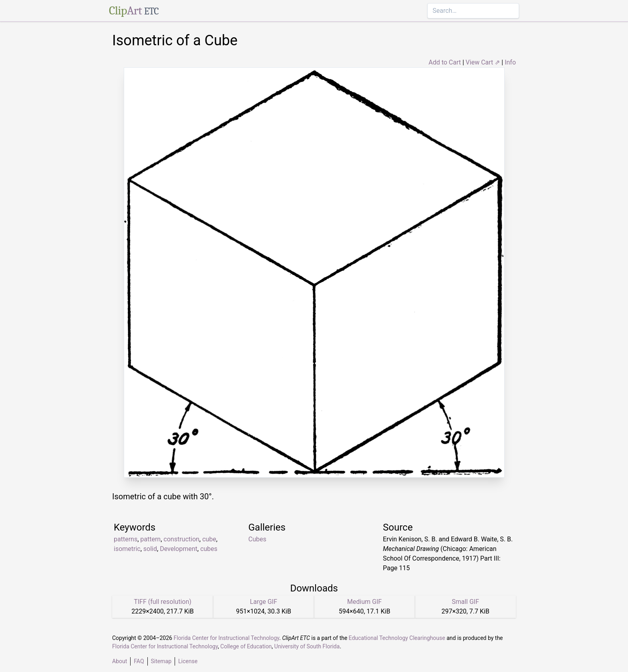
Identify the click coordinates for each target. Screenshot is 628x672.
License (188, 661)
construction (181, 539)
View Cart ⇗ (483, 62)
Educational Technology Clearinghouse (397, 638)
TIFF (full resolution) (163, 602)
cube (209, 539)
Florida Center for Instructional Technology (226, 638)
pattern (150, 539)
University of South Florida (307, 646)
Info (510, 62)
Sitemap (161, 661)
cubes (209, 549)
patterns (126, 539)
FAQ (139, 661)
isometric (127, 549)
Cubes (257, 539)
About (120, 661)
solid (150, 549)
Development (179, 549)
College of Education (246, 646)
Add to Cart (445, 62)
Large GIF (264, 602)
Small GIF (465, 602)
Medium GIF (364, 602)
